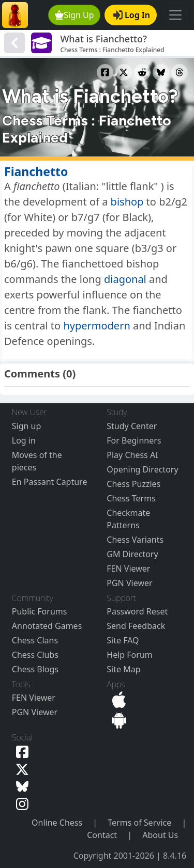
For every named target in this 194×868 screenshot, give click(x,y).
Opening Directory (142, 469)
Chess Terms (131, 498)
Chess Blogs (35, 669)
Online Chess (57, 823)
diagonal (125, 279)
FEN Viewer (128, 569)
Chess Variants (135, 540)
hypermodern (96, 326)
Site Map (123, 669)
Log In (132, 15)
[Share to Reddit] (142, 72)
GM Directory (132, 554)
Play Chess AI (132, 455)
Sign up (27, 426)
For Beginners (134, 440)
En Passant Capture (50, 482)
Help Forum (129, 655)
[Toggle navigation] (175, 15)
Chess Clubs (35, 655)
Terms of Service (139, 823)
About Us (160, 835)
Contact (102, 835)
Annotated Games (47, 626)
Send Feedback (136, 626)
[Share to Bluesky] (161, 72)
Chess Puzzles (133, 484)
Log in (24, 440)
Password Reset (137, 611)
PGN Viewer (129, 583)
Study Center (132, 426)
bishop (127, 202)
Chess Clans (35, 640)
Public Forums (40, 611)
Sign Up (74, 15)
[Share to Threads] (180, 72)
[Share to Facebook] (105, 72)
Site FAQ (123, 640)
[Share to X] (124, 72)
